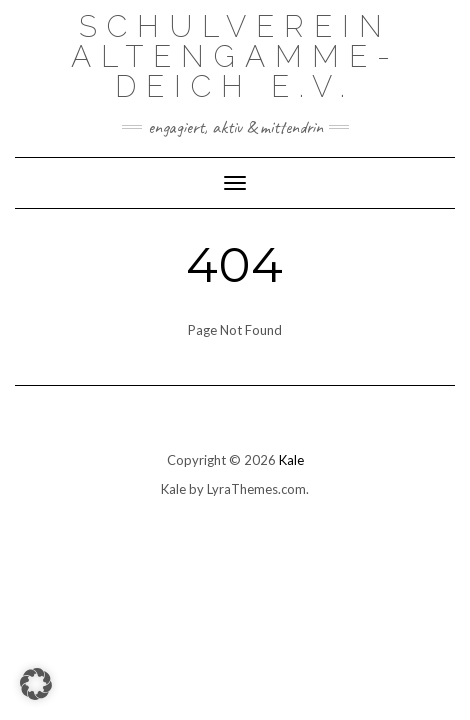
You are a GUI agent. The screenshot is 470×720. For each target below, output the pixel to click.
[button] (36, 684)
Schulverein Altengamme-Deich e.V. (235, 56)
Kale (291, 460)
